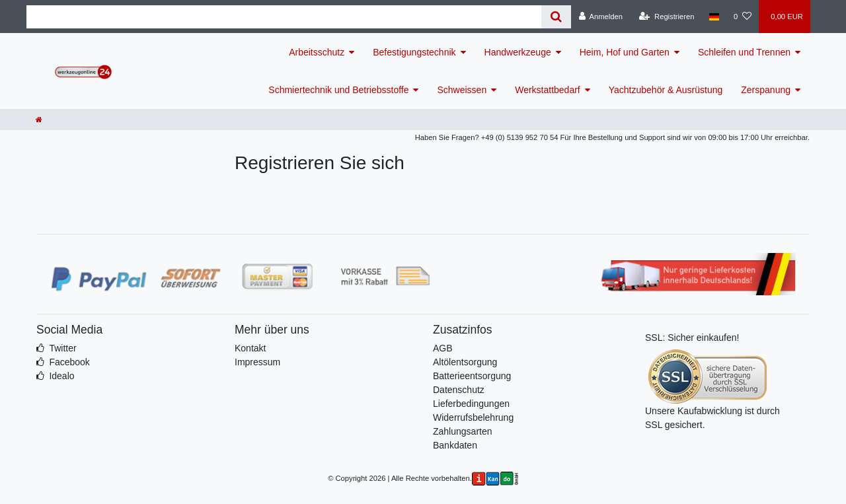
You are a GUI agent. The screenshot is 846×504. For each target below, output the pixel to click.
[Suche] (556, 17)
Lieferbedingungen (471, 404)
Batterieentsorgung (472, 376)
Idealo (61, 376)
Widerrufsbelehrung (473, 417)
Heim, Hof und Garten (625, 52)
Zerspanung (766, 90)
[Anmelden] (600, 17)
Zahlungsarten (463, 431)
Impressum (257, 362)
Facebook (69, 362)
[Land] (714, 17)
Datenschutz (459, 390)
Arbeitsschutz (317, 52)
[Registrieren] (667, 17)
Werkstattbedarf (548, 90)
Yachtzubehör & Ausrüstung (666, 90)
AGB (443, 348)
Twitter (62, 348)
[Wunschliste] (743, 17)
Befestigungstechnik (414, 52)
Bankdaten (455, 445)
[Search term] (284, 17)
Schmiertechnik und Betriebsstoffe (338, 90)
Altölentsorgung (465, 362)
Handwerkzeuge (518, 52)
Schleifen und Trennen (744, 52)
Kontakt (250, 348)
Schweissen (462, 90)
